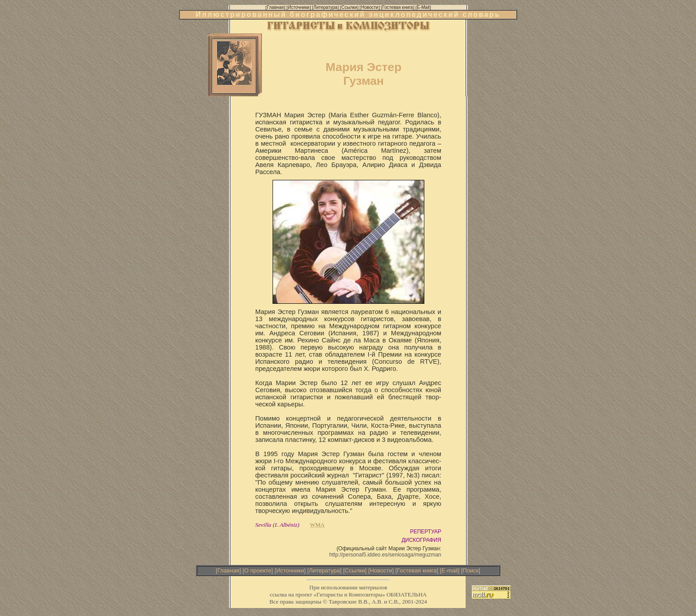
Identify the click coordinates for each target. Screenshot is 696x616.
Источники (290, 570)
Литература (324, 570)
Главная (228, 570)
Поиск (471, 570)
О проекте (258, 570)
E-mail (450, 570)
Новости (381, 570)
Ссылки (355, 570)
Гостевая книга (417, 570)
